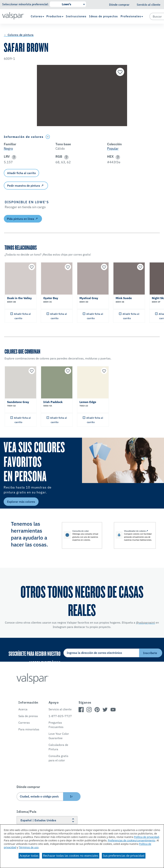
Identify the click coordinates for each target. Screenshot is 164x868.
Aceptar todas (29, 856)
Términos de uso (29, 847)
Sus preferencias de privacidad (124, 856)
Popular (113, 148)
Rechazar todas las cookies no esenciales (71, 856)
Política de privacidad (147, 837)
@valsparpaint (145, 622)
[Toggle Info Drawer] (48, 137)
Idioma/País (27, 812)
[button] (13, 157)
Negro (8, 148)
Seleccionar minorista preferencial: (25, 4)
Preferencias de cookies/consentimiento (132, 840)
